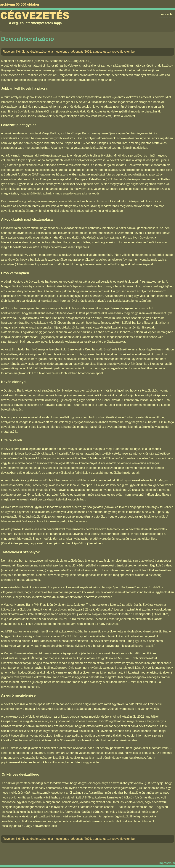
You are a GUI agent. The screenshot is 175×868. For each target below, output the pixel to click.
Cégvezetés (35, 16)
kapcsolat (167, 14)
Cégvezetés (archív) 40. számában (40, 61)
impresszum (167, 863)
